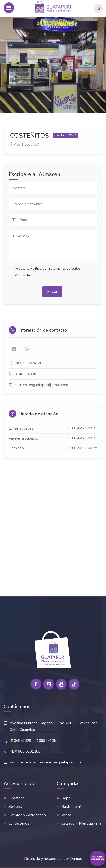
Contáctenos (19, 823)
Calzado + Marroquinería (81, 823)
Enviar (52, 292)
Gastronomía (72, 807)
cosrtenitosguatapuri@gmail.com (41, 385)
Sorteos (15, 807)
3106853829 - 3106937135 (33, 741)
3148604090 (25, 374)
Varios (67, 815)
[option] (53, 65)
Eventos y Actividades (27, 815)
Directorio (17, 798)
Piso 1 (18, 145)
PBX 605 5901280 (25, 751)
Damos (76, 859)
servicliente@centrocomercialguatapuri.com (45, 762)
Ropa (66, 798)
